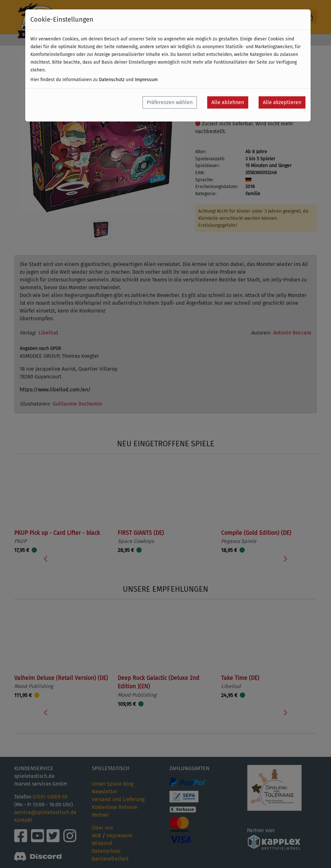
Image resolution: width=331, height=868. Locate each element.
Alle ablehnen (228, 102)
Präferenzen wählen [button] (170, 102)
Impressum (146, 80)
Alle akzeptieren (282, 102)
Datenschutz (112, 80)
